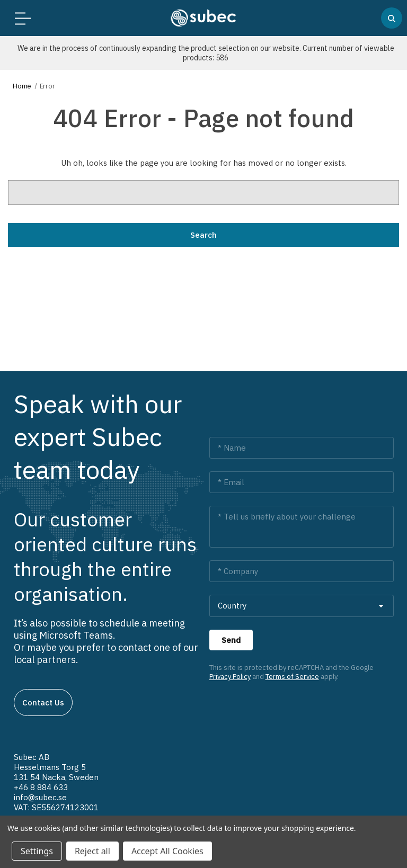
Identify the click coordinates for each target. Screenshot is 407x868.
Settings (37, 851)
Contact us (43, 703)
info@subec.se (40, 797)
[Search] (392, 18)
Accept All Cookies (167, 851)
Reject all (92, 851)
